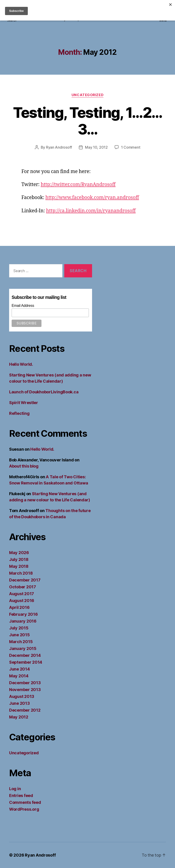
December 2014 (25, 655)
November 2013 (25, 690)
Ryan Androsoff (59, 147)
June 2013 (19, 703)
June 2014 (19, 669)
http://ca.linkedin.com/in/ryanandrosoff (91, 211)
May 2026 (19, 553)
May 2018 (19, 566)
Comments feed (25, 802)
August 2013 (22, 696)
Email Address (23, 306)
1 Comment (131, 147)
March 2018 (21, 573)
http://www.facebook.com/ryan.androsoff (92, 198)
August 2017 (22, 594)
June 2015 (19, 635)
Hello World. (21, 364)
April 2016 (19, 607)
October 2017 (23, 587)
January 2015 (23, 648)
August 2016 (22, 601)
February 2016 (23, 614)
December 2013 (25, 683)
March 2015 (21, 642)
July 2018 (19, 559)
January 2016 (23, 621)
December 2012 (25, 710)
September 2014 (26, 662)
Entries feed (21, 796)
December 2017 (25, 580)
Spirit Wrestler (24, 403)
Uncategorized (87, 95)
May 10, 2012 (96, 147)
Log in (15, 789)
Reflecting (19, 413)
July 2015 (19, 628)
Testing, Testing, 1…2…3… (87, 121)
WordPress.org (24, 809)
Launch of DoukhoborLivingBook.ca (44, 392)
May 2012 (19, 717)
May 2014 (19, 676)
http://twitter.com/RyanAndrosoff (78, 185)
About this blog (24, 466)
